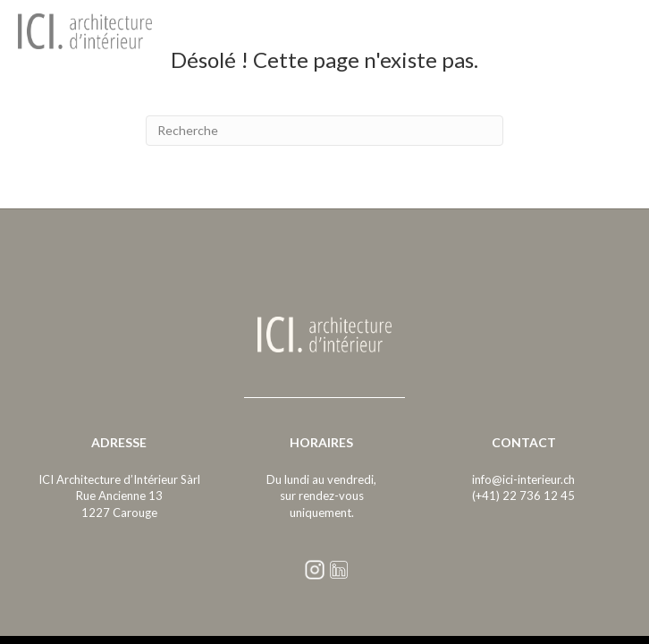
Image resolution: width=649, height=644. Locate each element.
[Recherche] (324, 131)
